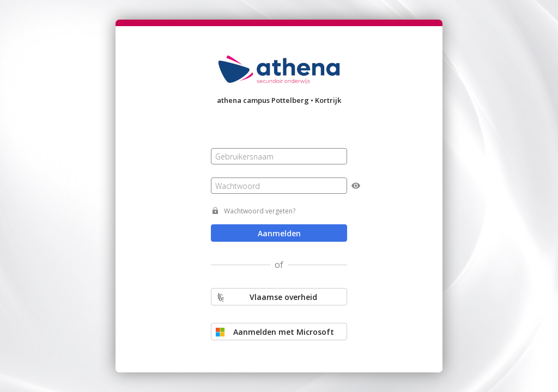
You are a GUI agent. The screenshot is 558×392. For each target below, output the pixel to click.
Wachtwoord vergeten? (260, 211)
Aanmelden (279, 233)
